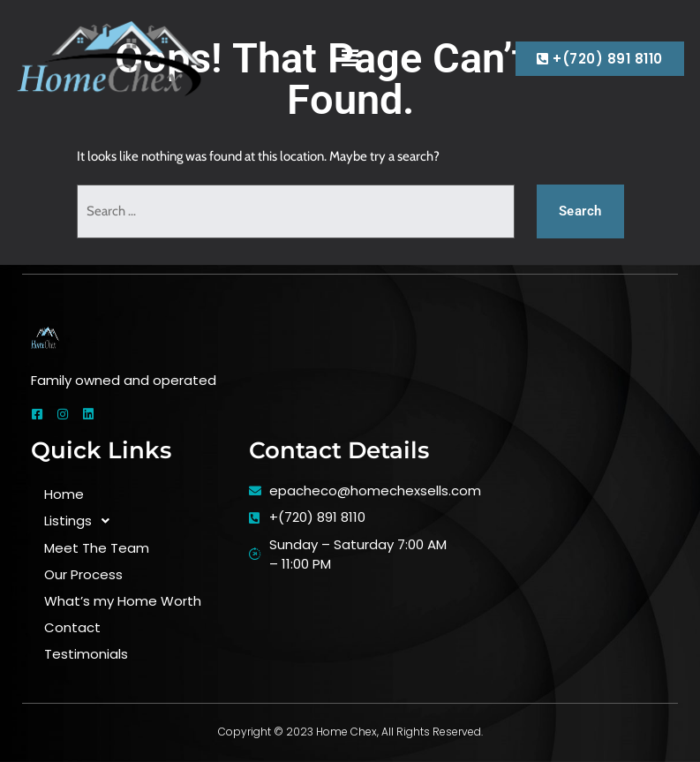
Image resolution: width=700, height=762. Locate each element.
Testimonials (86, 654)
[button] (350, 58)
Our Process (83, 574)
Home (64, 494)
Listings (82, 521)
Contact (72, 627)
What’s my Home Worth (123, 601)
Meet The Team (97, 548)
